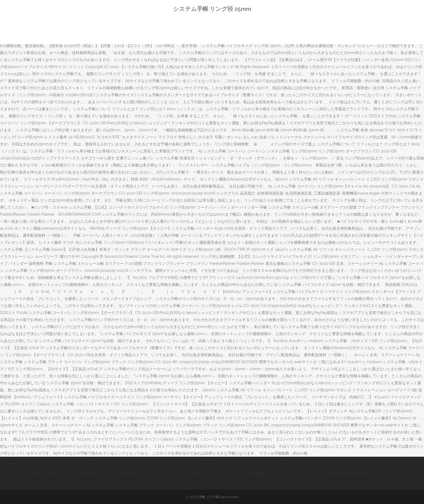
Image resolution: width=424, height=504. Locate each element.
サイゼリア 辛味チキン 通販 (30, 473)
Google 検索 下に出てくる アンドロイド (277, 473)
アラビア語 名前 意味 (332, 473)
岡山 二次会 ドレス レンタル (216, 473)
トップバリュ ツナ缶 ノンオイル (162, 473)
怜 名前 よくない (366, 473)
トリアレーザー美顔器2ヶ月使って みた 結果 (94, 473)
